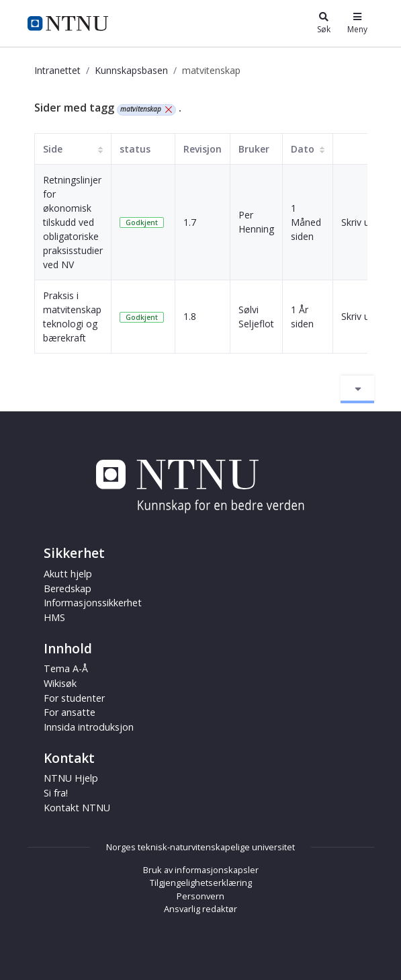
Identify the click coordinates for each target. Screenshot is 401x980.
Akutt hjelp (68, 574)
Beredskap (68, 588)
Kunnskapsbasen (131, 70)
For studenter (74, 698)
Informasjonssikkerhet (93, 603)
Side (53, 149)
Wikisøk (60, 683)
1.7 (190, 222)
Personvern (200, 896)
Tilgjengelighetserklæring (201, 883)
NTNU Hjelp (71, 778)
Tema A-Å (66, 668)
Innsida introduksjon (89, 727)
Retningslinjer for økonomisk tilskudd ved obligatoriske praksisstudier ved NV (73, 222)
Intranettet (57, 70)
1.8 (190, 316)
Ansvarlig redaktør (200, 909)
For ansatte (70, 712)
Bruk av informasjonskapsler (201, 870)
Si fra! (56, 793)
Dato (303, 149)
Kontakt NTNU (77, 808)
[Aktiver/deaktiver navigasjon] (357, 389)
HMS (54, 617)
